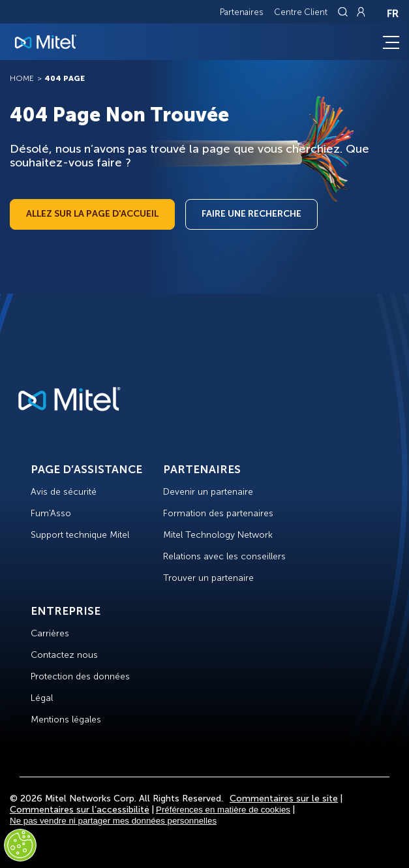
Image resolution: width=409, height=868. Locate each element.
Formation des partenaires (218, 513)
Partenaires (242, 12)
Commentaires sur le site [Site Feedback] (284, 798)
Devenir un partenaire (208, 492)
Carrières (50, 633)
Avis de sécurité (64, 492)
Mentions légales (66, 720)
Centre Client (301, 12)
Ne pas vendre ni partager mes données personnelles (113, 821)
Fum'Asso (51, 513)
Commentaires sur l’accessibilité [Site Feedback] (80, 810)
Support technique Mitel (80, 535)
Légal (42, 698)
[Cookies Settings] (20, 845)
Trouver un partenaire (208, 578)
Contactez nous (64, 655)
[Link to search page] (344, 12)
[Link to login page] (361, 12)
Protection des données (80, 676)
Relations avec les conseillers (224, 556)
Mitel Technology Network (218, 535)
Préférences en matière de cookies (223, 810)
